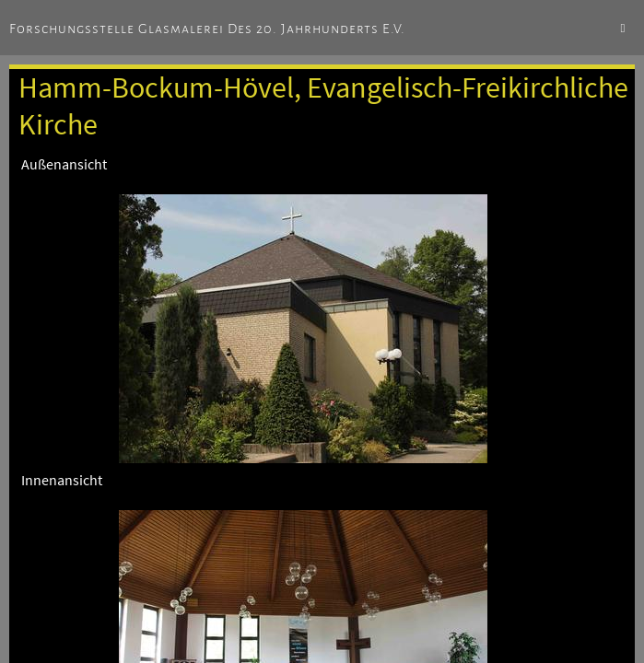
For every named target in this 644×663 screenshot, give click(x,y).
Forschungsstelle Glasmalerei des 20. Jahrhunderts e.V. (207, 29)
